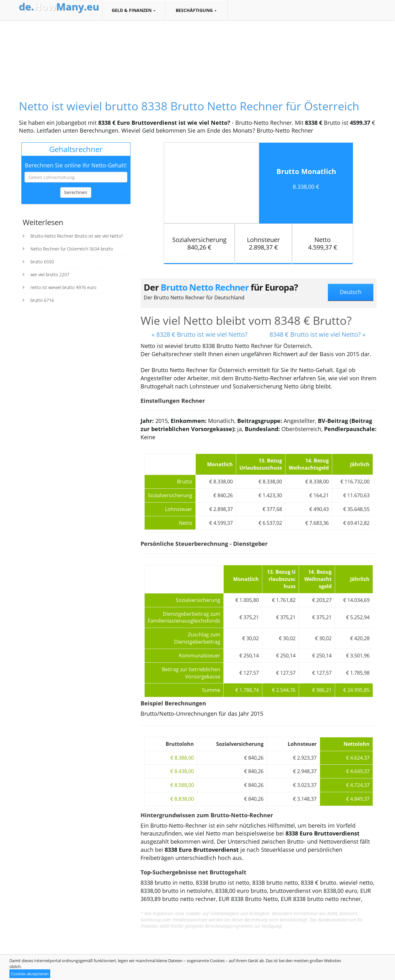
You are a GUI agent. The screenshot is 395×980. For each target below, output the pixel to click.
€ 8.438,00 (182, 771)
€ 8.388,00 (182, 758)
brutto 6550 (42, 262)
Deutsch (351, 292)
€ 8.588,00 (182, 785)
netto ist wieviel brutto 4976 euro (63, 287)
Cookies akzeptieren (30, 974)
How (59, 7)
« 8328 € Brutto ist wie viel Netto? (200, 334)
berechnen (76, 192)
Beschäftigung (196, 10)
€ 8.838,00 (182, 799)
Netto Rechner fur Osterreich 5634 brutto (72, 249)
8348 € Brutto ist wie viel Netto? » (318, 334)
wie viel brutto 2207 (50, 274)
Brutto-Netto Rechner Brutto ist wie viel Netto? (77, 236)
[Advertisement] (198, 55)
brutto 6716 (42, 300)
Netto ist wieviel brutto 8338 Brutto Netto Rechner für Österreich (189, 106)
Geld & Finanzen (134, 10)
